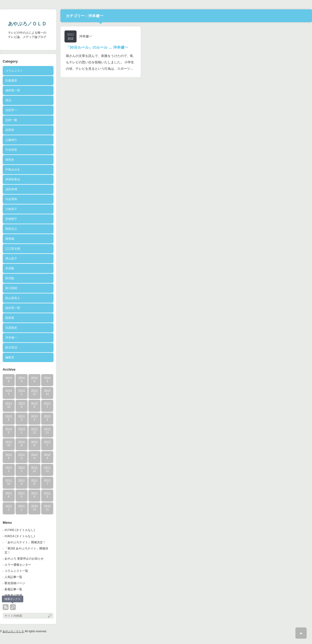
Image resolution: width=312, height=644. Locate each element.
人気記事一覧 (13, 577)
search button (13, 607)
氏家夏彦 (11, 80)
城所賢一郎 (13, 90)
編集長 (10, 357)
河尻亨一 (11, 110)
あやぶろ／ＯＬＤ (27, 24)
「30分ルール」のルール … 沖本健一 (97, 47)
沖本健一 (11, 337)
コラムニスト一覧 (16, 571)
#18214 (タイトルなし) (20, 536)
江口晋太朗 (13, 249)
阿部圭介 (11, 229)
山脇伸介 (11, 140)
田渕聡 (10, 278)
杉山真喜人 (13, 298)
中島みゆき (13, 169)
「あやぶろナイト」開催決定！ (25, 542)
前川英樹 (11, 288)
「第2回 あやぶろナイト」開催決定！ (26, 550)
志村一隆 (11, 120)
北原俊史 (11, 328)
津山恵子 (11, 258)
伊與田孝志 (13, 179)
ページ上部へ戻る (301, 633)
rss (6, 607)
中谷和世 (11, 150)
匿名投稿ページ (15, 583)
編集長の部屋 (13, 595)
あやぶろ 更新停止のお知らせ (24, 558)
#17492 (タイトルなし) (20, 530)
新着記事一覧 (13, 589)
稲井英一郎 (13, 308)
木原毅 (10, 268)
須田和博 (11, 189)
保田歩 (10, 160)
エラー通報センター (18, 565)
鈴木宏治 (11, 347)
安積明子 (11, 219)
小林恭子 (11, 209)
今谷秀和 (11, 199)
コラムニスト (14, 71)
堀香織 (10, 239)
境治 (8, 100)
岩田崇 (10, 130)
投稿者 (16, 318)
